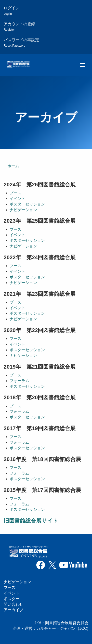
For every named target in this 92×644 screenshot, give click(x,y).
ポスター (12, 599)
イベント (17, 199)
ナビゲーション (23, 210)
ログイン (12, 11)
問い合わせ (13, 604)
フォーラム (19, 381)
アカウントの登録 (19, 27)
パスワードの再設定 (21, 43)
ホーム (13, 166)
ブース (15, 193)
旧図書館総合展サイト (31, 521)
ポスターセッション (27, 204)
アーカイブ (13, 610)
